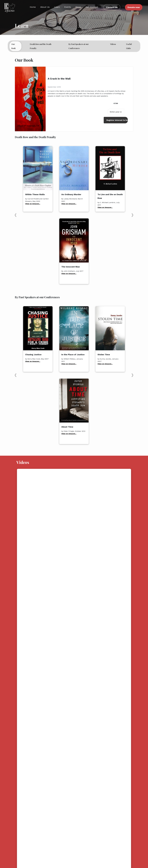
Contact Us (112, 7)
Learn (57, 7)
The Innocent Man (71, 267)
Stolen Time (104, 355)
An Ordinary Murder (71, 194)
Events (68, 7)
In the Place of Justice (73, 355)
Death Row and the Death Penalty (41, 46)
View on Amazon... (33, 204)
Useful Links (129, 46)
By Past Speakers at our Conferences (79, 46)
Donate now (134, 7)
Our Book (16, 46)
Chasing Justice (33, 355)
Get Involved (92, 7)
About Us (45, 7)
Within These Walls (35, 194)
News (78, 7)
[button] (15, 215)
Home (33, 7)
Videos (113, 44)
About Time (67, 427)
